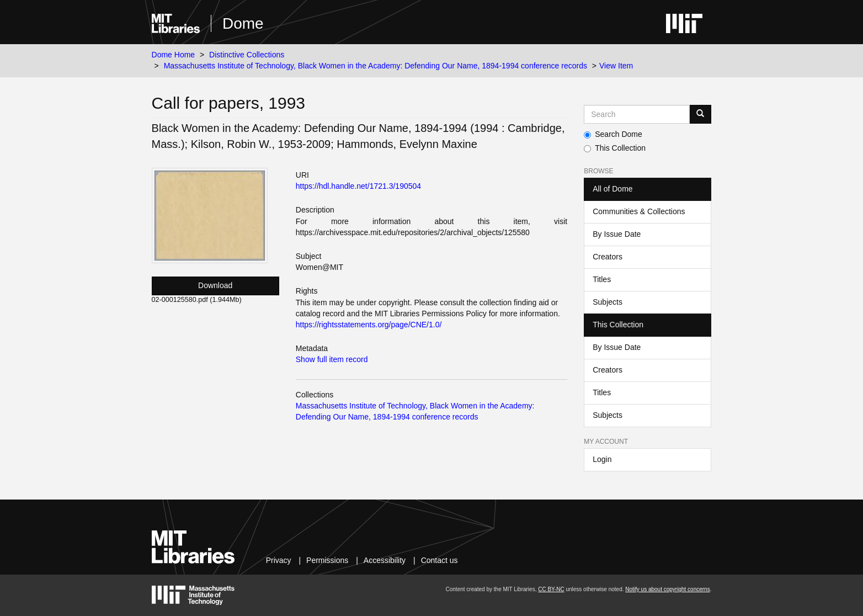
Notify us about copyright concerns (667, 589)
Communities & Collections (639, 211)
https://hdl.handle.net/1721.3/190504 (358, 186)
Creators (608, 257)
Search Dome (613, 134)
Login (602, 459)
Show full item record (332, 359)
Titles (602, 279)
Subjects (608, 302)
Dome (243, 23)
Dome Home (174, 55)
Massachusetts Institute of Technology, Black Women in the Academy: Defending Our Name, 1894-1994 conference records (375, 66)
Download (215, 285)
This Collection (615, 148)
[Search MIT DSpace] (637, 114)
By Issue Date (617, 234)
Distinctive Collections (247, 55)
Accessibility (385, 560)
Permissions (327, 560)
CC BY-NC (551, 589)
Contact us (440, 560)
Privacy (279, 560)
